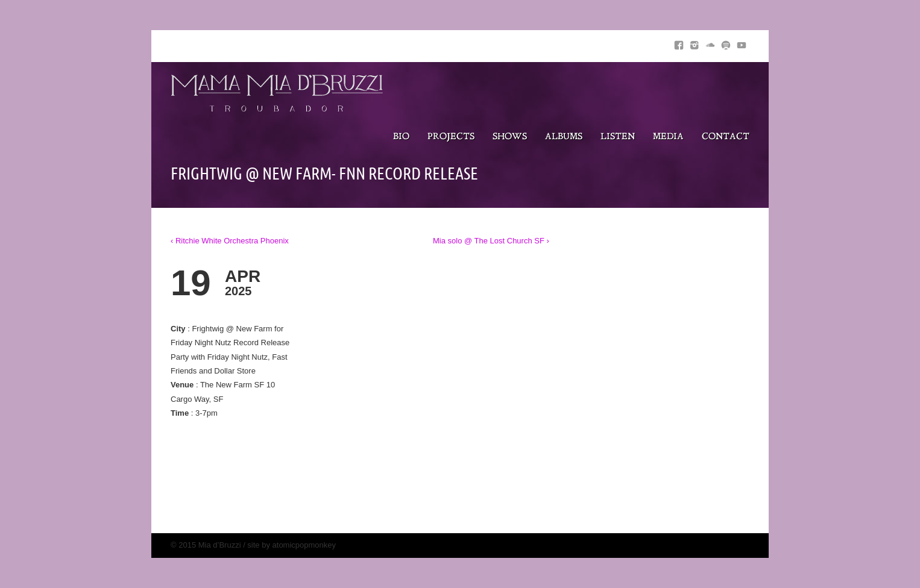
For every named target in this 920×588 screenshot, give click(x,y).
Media (668, 137)
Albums (564, 137)
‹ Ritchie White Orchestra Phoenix (230, 241)
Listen (618, 137)
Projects (451, 137)
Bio (401, 137)
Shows (510, 137)
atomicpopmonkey (304, 545)
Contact (726, 137)
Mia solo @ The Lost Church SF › (491, 241)
